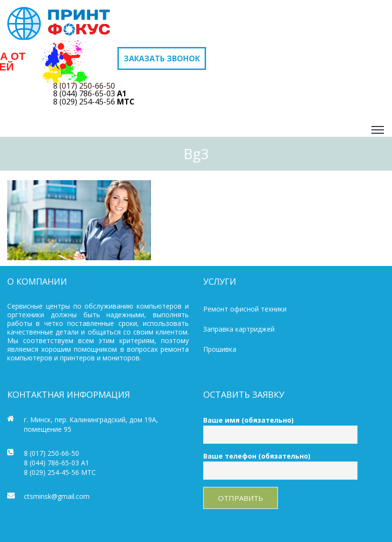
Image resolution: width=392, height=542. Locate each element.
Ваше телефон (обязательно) (280, 463)
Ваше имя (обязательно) (280, 427)
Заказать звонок (162, 58)
